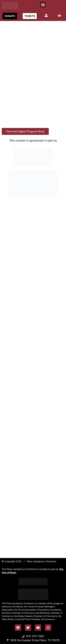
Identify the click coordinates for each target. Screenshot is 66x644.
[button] (43, 5)
